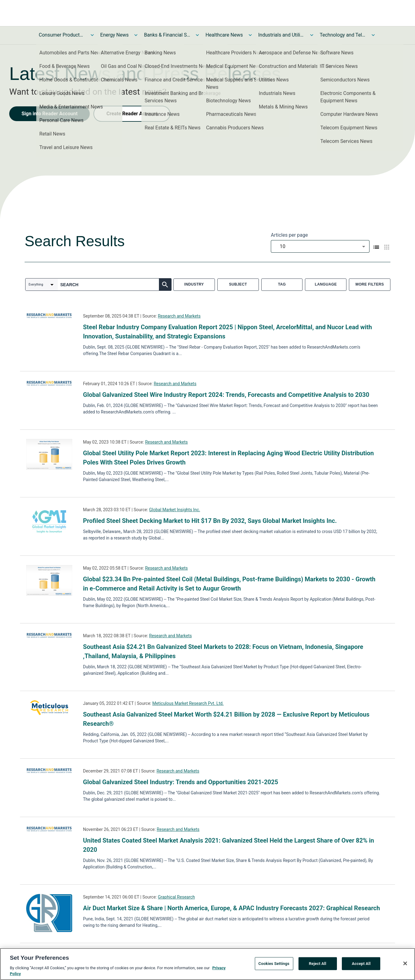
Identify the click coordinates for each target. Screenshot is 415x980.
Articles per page (289, 235)
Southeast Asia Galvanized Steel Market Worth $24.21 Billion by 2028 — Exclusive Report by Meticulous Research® (226, 719)
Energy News (114, 35)
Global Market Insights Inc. (175, 510)
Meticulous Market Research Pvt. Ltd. (188, 703)
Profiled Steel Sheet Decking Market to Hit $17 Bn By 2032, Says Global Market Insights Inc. (210, 521)
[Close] (405, 965)
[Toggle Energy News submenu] (136, 35)
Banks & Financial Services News (167, 35)
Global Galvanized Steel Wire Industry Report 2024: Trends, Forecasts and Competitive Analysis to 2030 (226, 395)
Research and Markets (179, 316)
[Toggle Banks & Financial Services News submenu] (197, 35)
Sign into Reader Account (49, 114)
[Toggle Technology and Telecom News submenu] (373, 35)
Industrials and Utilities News (281, 35)
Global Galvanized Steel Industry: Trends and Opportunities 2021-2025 (181, 782)
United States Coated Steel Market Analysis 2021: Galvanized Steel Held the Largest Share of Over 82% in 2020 (229, 845)
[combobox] (320, 246)
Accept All (361, 964)
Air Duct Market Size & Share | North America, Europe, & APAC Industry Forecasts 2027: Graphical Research (231, 908)
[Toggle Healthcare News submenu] (250, 35)
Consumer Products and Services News (62, 35)
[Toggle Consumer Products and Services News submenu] (92, 35)
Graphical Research (176, 897)
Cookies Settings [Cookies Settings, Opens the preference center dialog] (274, 964)
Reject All (318, 964)
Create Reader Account (132, 114)
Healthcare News (224, 35)
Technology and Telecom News (343, 35)
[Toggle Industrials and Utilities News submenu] (312, 35)
